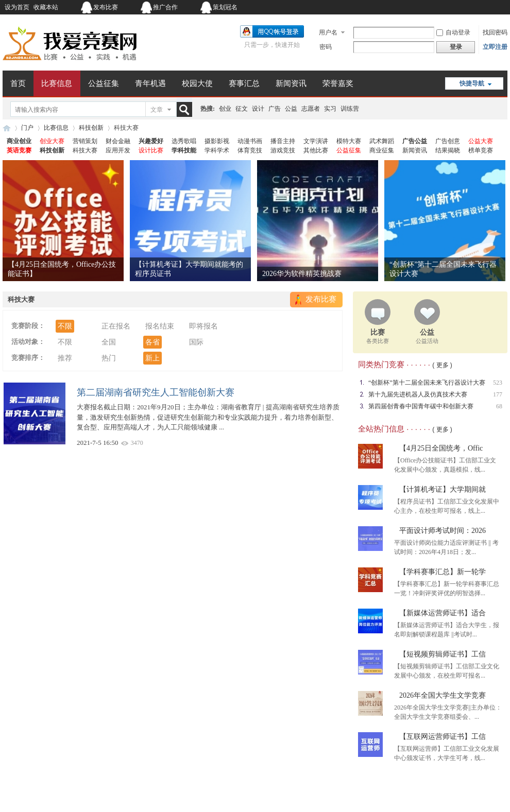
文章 (157, 110)
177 (498, 394)
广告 (275, 109)
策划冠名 (225, 7)
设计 (258, 109)
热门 (109, 358)
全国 (109, 342)
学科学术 (217, 150)
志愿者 (311, 109)
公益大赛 (481, 141)
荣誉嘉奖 (338, 83)
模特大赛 (349, 141)
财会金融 (118, 141)
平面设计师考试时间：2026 (443, 531)
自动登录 (453, 32)
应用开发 (118, 150)
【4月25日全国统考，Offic (441, 448)
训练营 (350, 109)
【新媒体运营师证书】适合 (443, 613)
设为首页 (17, 7)
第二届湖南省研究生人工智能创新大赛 (156, 392)
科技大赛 (85, 150)
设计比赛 (151, 150)
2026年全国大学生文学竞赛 (443, 695)
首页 (18, 83)
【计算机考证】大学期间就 (443, 489)
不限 (65, 326)
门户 (27, 128)
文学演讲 (316, 141)
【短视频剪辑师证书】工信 (443, 654)
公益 (291, 109)
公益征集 (104, 83)
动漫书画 (250, 141)
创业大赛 (52, 141)
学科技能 (184, 150)
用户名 (328, 32)
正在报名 (116, 326)
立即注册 (495, 47)
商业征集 (382, 150)
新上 (152, 358)
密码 (326, 47)
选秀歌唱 (184, 141)
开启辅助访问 (443, 7)
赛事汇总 (244, 83)
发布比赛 (106, 7)
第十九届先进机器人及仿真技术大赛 (418, 394)
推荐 (65, 358)
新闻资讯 (291, 83)
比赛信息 (57, 83)
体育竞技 (250, 150)
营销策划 (85, 141)
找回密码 (495, 32)
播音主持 (283, 141)
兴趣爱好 (151, 141)
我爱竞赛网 (7, 128)
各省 (152, 342)
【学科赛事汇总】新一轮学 (443, 572)
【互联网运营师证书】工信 (443, 737)
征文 (242, 109)
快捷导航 (472, 83)
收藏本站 (46, 7)
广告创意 (448, 141)
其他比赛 (316, 150)
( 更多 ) (442, 365)
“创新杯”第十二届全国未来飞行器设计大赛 (427, 383)
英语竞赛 (19, 150)
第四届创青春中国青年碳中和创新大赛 (421, 406)
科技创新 (91, 128)
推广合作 (165, 7)
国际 (196, 342)
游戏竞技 (283, 150)
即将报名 (203, 326)
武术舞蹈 (382, 141)
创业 (225, 109)
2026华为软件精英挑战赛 (302, 274)
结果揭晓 (448, 150)
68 (499, 406)
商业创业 (19, 141)
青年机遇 (150, 83)
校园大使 (197, 83)
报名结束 (160, 326)
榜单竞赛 (481, 150)
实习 (330, 109)
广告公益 (415, 141)
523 (498, 383)
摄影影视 (217, 141)
